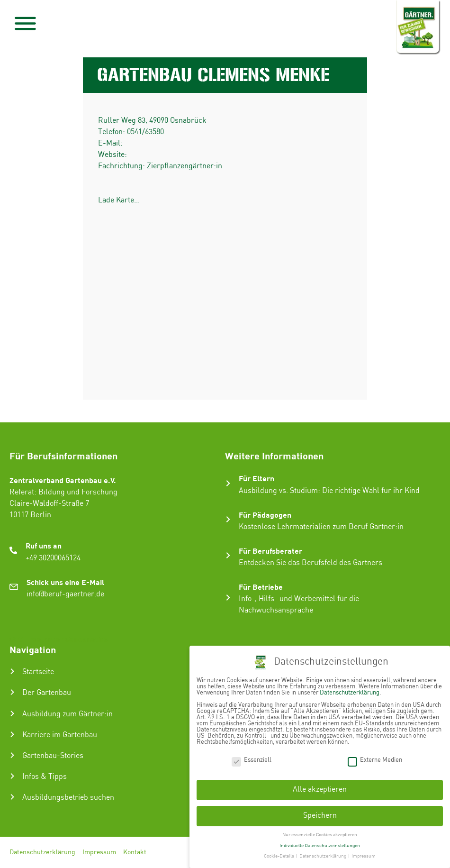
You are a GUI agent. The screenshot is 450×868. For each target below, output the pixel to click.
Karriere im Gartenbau (60, 735)
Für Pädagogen (265, 515)
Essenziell (252, 760)
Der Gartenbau (47, 693)
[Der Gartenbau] (12, 692)
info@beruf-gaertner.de (65, 594)
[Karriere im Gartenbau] (12, 734)
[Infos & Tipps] (12, 776)
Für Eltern (256, 478)
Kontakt (135, 852)
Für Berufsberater (270, 551)
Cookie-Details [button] (279, 856)
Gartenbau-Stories (53, 756)
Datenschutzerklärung (42, 852)
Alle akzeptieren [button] (320, 790)
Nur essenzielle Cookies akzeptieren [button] (320, 835)
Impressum (99, 852)
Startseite (38, 672)
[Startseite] (12, 671)
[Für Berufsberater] (228, 555)
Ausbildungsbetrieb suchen (68, 798)
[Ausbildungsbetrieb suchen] (12, 797)
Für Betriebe (261, 587)
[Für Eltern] (228, 483)
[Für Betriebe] (228, 598)
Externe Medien (375, 760)
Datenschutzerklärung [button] (323, 856)
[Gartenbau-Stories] (12, 755)
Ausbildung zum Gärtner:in (67, 714)
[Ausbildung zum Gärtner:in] (12, 713)
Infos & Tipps (45, 777)
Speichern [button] (320, 816)
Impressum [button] (364, 856)
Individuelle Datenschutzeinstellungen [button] (320, 846)
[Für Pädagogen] (228, 519)
